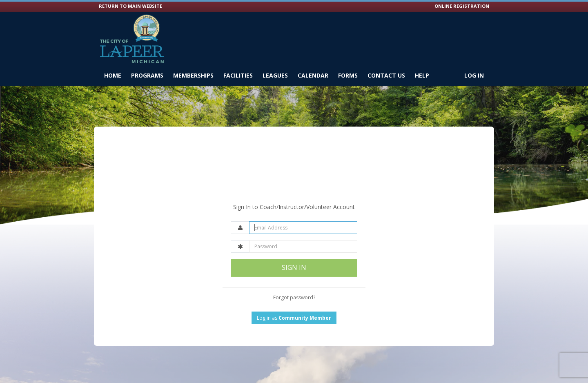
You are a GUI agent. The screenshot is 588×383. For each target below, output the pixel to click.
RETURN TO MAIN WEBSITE (130, 6)
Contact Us (386, 75)
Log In (474, 75)
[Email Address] (303, 208)
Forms (348, 75)
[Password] (303, 227)
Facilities (238, 75)
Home (113, 75)
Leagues (275, 75)
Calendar (313, 75)
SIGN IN (294, 248)
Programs (147, 75)
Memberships (193, 75)
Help (422, 75)
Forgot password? (294, 277)
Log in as (294, 298)
